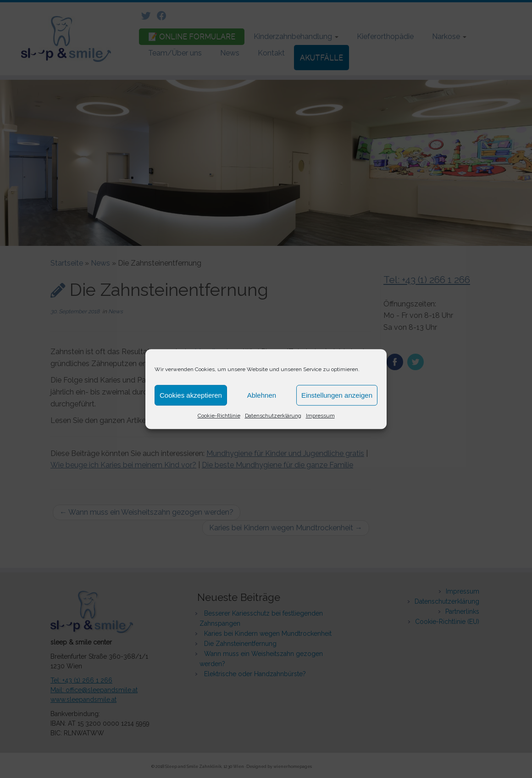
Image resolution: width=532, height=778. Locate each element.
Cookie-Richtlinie (219, 416)
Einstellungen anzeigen (337, 395)
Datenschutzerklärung (273, 416)
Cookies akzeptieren (191, 395)
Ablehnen (262, 395)
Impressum (320, 416)
